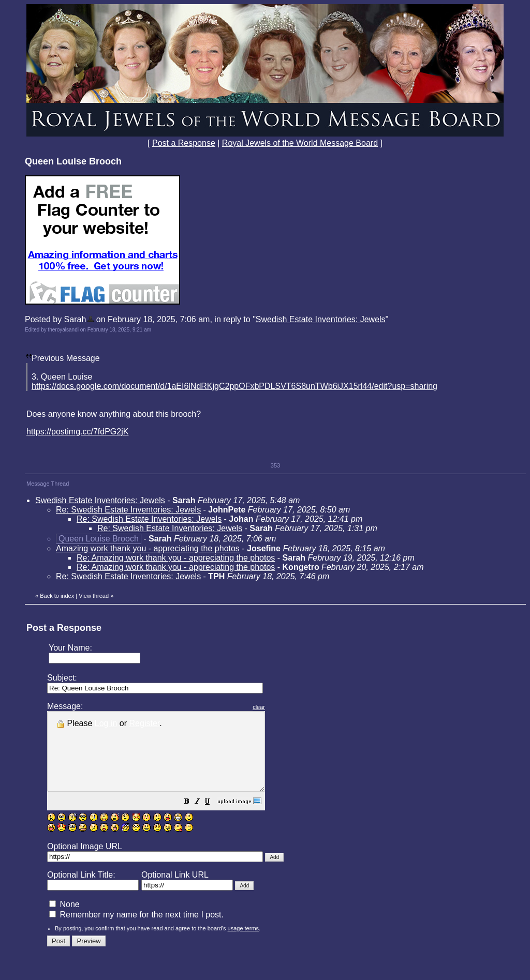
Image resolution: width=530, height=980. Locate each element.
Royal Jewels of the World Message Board (300, 143)
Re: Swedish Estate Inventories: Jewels (128, 510)
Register (145, 723)
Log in (106, 723)
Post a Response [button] (184, 143)
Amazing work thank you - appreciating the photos (148, 548)
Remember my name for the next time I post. (136, 930)
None (64, 920)
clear (285, 707)
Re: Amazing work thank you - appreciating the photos (176, 558)
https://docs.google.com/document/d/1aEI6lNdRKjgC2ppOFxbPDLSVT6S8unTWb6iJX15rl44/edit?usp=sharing (234, 386)
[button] (213, 818)
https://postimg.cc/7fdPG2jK (77, 432)
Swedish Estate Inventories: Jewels (321, 319)
